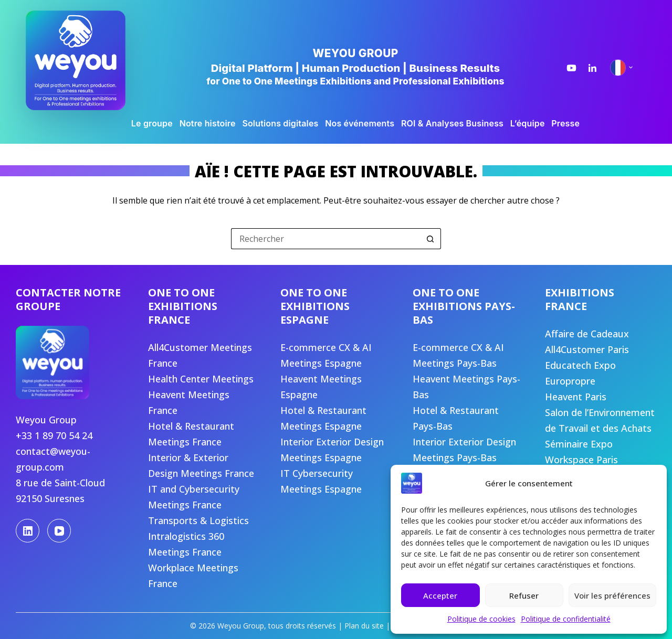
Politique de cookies (481, 619)
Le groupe (152, 123)
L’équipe (528, 123)
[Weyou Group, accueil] (91, 60)
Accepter (440, 595)
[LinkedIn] (28, 531)
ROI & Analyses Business (452, 123)
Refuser (524, 595)
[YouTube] (59, 531)
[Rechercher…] (325, 239)
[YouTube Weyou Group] (571, 68)
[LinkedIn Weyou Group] (592, 68)
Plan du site (364, 626)
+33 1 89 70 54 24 (54, 435)
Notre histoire (208, 123)
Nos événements (360, 123)
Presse (565, 123)
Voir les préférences (612, 595)
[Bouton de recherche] (430, 239)
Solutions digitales (280, 123)
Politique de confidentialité (566, 619)
